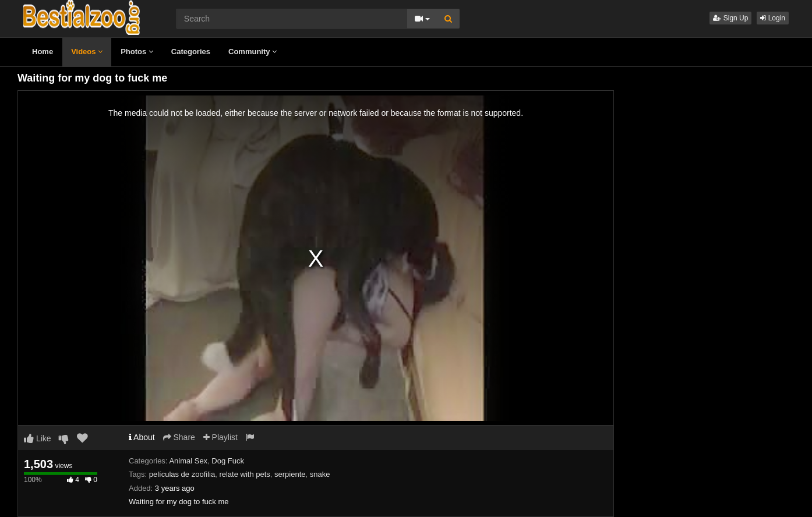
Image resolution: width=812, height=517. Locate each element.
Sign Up (730, 18)
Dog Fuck (228, 461)
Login (773, 18)
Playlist (220, 437)
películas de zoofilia (182, 474)
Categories (191, 52)
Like (38, 438)
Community (253, 52)
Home (43, 52)
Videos (87, 52)
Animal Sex (188, 461)
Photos (137, 52)
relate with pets (244, 474)
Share (179, 437)
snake (320, 474)
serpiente (290, 474)
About (142, 437)
